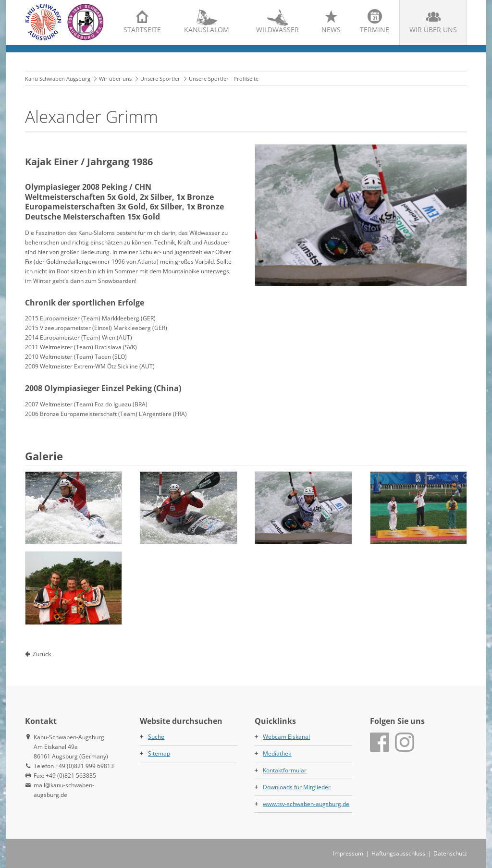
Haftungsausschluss (398, 853)
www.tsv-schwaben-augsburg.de (306, 804)
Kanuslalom (207, 30)
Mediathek (277, 753)
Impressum (348, 853)
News (331, 30)
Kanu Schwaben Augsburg (58, 79)
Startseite (142, 30)
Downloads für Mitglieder (297, 787)
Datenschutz (450, 853)
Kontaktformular (285, 770)
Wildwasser (277, 30)
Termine (375, 30)
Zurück (42, 654)
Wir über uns (433, 30)
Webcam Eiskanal (286, 737)
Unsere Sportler (160, 79)
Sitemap (159, 753)
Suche (156, 737)
